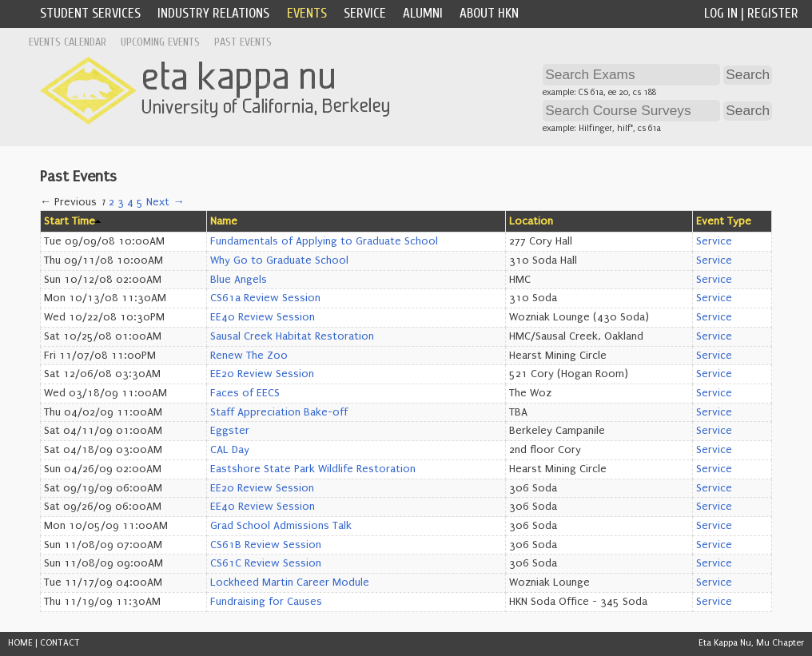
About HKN (489, 13)
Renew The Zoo (249, 356)
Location (531, 221)
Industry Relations (213, 13)
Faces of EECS (245, 393)
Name (224, 221)
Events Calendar (68, 42)
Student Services (90, 13)
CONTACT (60, 643)
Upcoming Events (160, 42)
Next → (165, 202)
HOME (20, 643)
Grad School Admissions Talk (281, 526)
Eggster (230, 431)
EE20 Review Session (262, 374)
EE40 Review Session (263, 317)
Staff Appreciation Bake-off (279, 412)
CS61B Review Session (266, 545)
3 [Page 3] (121, 202)
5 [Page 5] (140, 202)
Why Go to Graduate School (279, 260)
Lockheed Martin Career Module (290, 582)
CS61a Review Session (265, 298)
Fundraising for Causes (266, 602)
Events (307, 13)
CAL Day (230, 450)
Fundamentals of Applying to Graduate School (324, 241)
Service (365, 13)
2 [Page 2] (111, 202)
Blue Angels (239, 280)
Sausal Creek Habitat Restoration (292, 336)
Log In (721, 13)
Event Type (724, 221)
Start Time (70, 221)
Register (773, 13)
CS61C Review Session (266, 563)
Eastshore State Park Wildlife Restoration (313, 469)
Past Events (243, 42)
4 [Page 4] (130, 202)
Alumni (423, 13)
